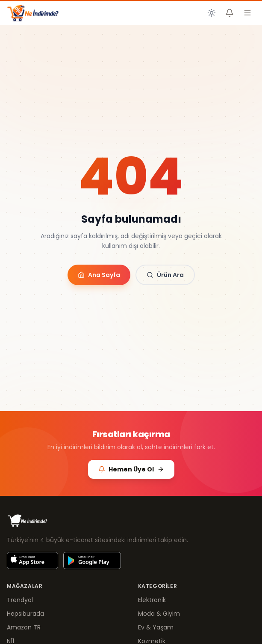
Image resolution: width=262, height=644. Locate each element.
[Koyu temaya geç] (212, 13)
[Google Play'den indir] (92, 561)
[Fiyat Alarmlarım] (230, 13)
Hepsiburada (25, 614)
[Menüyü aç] (247, 13)
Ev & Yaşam (156, 627)
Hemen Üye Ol (131, 469)
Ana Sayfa (99, 275)
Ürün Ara (165, 275)
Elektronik (152, 600)
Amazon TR (24, 627)
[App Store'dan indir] (32, 561)
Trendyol (20, 600)
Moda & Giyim (159, 614)
